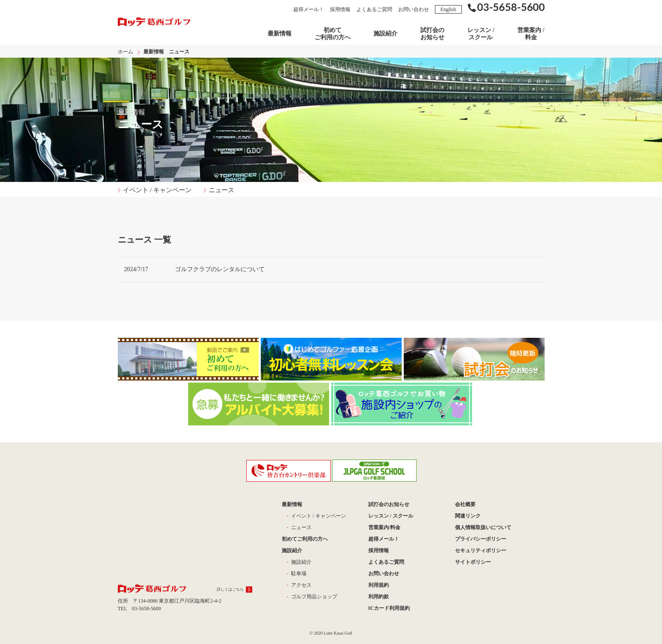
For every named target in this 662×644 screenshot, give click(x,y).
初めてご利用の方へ (332, 34)
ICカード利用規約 (389, 608)
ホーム (125, 52)
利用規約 (379, 585)
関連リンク (468, 516)
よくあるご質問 (374, 9)
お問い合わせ (414, 9)
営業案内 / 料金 (531, 34)
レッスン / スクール (481, 34)
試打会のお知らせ (389, 504)
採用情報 (340, 9)
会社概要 (465, 504)
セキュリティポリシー (481, 550)
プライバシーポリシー (481, 539)
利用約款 (379, 597)
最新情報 (280, 34)
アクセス (301, 585)
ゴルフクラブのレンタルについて (220, 269)
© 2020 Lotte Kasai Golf (331, 633)
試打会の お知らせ (432, 34)
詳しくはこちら (230, 589)
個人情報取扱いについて (483, 527)
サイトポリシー (473, 562)
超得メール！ (309, 9)
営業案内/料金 (384, 527)
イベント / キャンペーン (157, 190)
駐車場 (299, 574)
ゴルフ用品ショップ (314, 597)
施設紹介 (385, 34)
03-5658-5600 (146, 609)
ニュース (222, 190)
